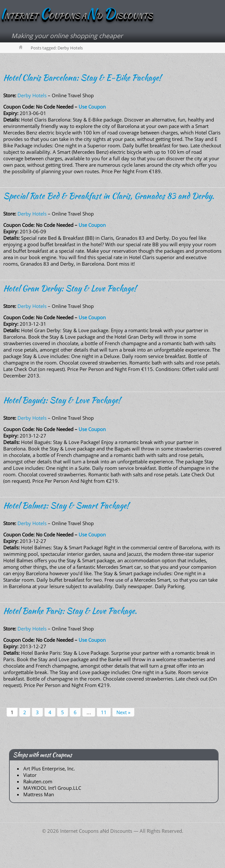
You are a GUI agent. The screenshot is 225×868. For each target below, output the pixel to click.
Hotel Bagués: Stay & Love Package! (62, 400)
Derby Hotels (32, 95)
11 (104, 712)
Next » (123, 712)
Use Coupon (92, 107)
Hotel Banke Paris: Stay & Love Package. (70, 611)
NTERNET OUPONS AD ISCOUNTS (76, 16)
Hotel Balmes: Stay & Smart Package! (66, 505)
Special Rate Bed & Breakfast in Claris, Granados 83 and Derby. (109, 196)
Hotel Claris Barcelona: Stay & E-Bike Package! (82, 78)
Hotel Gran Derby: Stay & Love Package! (70, 288)
